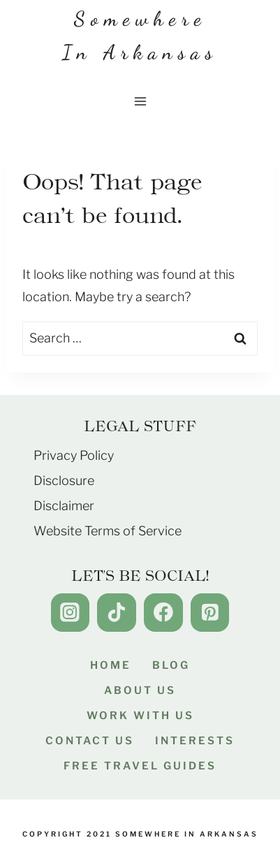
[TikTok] (116, 613)
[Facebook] (163, 613)
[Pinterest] (210, 613)
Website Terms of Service (108, 531)
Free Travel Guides (140, 766)
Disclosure (64, 480)
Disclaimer (64, 506)
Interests (195, 741)
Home (111, 665)
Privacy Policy (74, 455)
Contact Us (90, 741)
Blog (171, 665)
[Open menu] (140, 102)
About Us (140, 690)
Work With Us (140, 716)
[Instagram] (70, 613)
